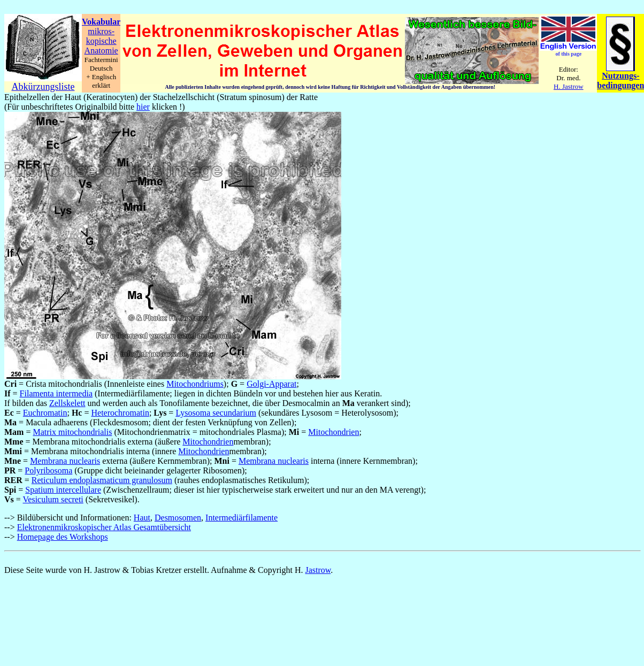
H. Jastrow (569, 86)
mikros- (101, 31)
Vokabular (101, 22)
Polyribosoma (48, 470)
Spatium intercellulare (63, 490)
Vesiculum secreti (53, 499)
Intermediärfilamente (241, 518)
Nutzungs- (620, 76)
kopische (101, 41)
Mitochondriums (195, 384)
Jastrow (318, 570)
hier (143, 107)
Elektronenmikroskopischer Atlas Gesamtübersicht (104, 527)
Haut (142, 518)
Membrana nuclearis (65, 461)
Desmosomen (178, 518)
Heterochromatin (120, 413)
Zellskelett (67, 403)
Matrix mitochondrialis (72, 432)
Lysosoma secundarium (216, 413)
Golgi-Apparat (271, 384)
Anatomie (101, 51)
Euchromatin (45, 413)
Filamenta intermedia (56, 393)
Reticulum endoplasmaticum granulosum (102, 480)
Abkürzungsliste (43, 87)
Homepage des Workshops (63, 537)
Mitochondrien (333, 432)
